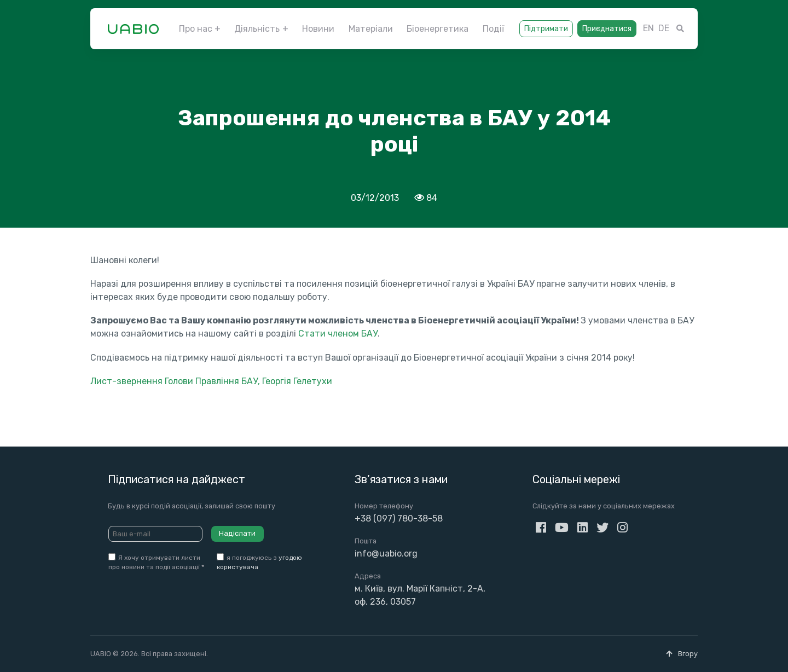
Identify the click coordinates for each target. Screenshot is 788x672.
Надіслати (237, 533)
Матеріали (371, 29)
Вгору (682, 654)
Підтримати (546, 29)
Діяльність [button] (257, 29)
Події (493, 29)
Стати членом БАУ (338, 334)
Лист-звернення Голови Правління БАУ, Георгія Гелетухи (211, 381)
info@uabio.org (386, 554)
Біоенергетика (438, 29)
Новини (318, 29)
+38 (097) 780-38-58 (399, 519)
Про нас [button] (196, 29)
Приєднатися (607, 29)
